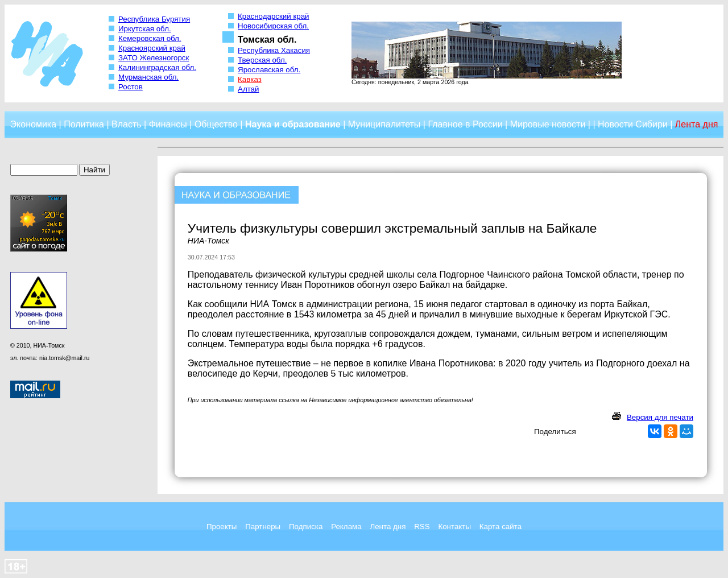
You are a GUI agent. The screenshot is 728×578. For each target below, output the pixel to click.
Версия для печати (660, 417)
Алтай (248, 89)
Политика (84, 124)
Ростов (131, 87)
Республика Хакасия (274, 50)
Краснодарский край (274, 16)
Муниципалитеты (384, 124)
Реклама (346, 527)
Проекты (222, 527)
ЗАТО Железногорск (154, 58)
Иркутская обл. (145, 29)
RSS (422, 527)
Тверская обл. (262, 60)
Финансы (168, 124)
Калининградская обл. (157, 67)
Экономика (34, 124)
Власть (127, 124)
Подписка (306, 527)
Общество (216, 124)
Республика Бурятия (154, 19)
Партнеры (263, 527)
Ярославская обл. (269, 70)
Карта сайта (500, 527)
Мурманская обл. (148, 77)
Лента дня (388, 527)
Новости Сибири (633, 124)
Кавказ (250, 79)
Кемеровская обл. (150, 38)
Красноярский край (152, 48)
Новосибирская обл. (273, 26)
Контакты (454, 527)
